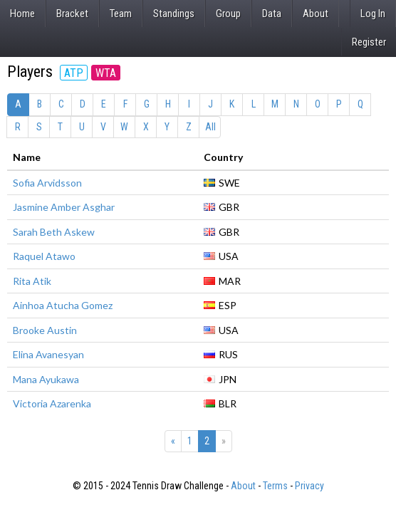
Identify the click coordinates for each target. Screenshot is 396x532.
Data (272, 14)
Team (121, 14)
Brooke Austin (45, 330)
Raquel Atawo (44, 256)
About (316, 14)
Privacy (309, 486)
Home (22, 14)
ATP (74, 73)
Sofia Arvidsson (47, 183)
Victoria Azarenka (52, 403)
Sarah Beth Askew (54, 232)
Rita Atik (32, 281)
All (210, 127)
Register (369, 42)
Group (228, 14)
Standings (174, 14)
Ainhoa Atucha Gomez (63, 305)
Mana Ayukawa (46, 379)
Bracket (72, 14)
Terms (275, 486)
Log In (373, 14)
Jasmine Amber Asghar (64, 207)
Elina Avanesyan (48, 354)
